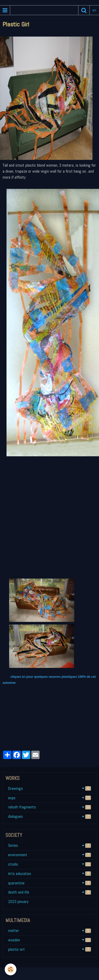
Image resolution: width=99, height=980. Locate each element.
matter (49, 931)
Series (49, 845)
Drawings (49, 788)
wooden (49, 940)
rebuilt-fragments (49, 807)
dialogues (49, 816)
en (94, 10)
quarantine (49, 883)
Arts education (49, 874)
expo (49, 798)
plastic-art (49, 949)
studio (49, 864)
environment (49, 855)
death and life (49, 892)
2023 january (18, 902)
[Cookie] (11, 969)
